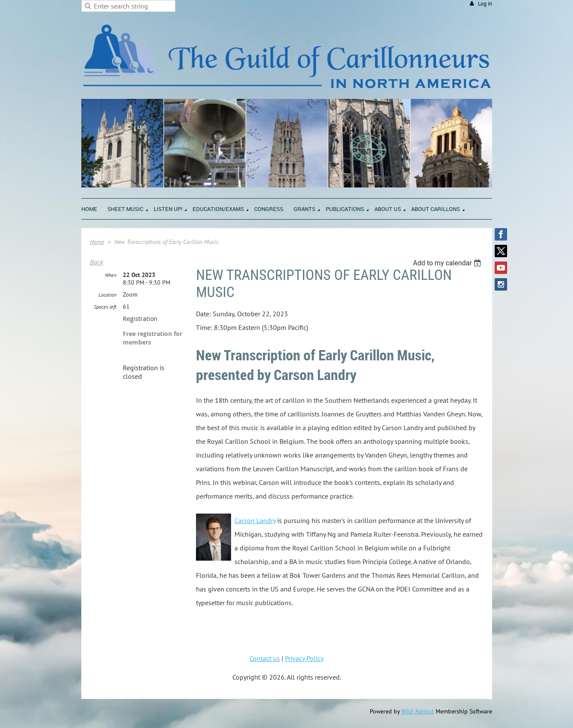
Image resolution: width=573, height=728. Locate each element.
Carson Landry (255, 520)
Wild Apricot (418, 711)
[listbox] (448, 263)
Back (96, 262)
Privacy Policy (304, 658)
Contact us (265, 658)
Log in (485, 4)
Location (107, 295)
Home (97, 242)
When (111, 275)
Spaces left (105, 307)
